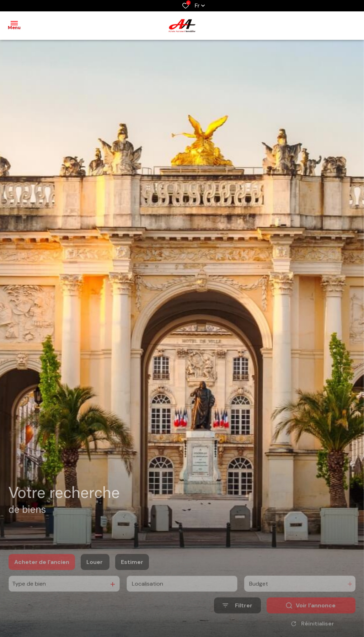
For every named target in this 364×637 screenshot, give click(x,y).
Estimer (132, 572)
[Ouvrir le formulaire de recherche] (237, 615)
